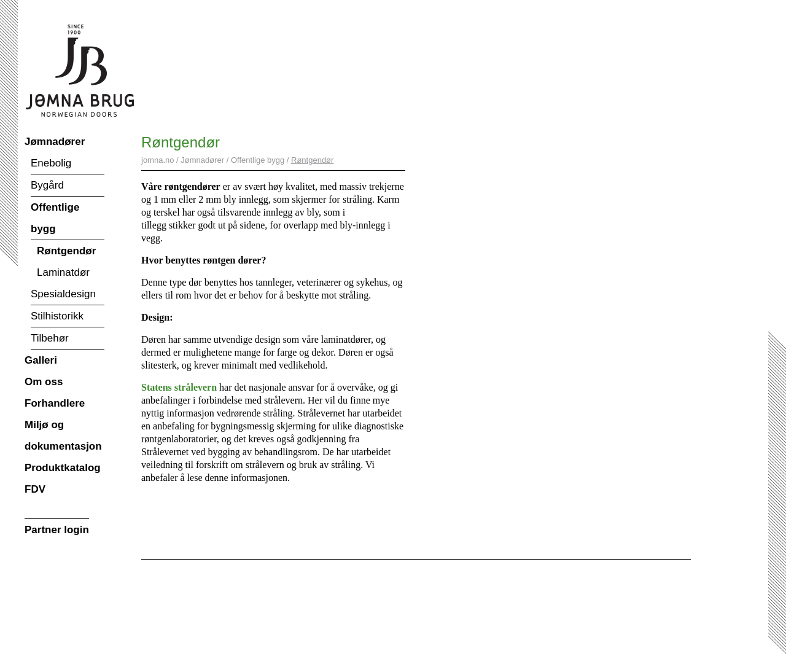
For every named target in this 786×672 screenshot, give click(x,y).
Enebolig (51, 163)
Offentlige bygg (55, 218)
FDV (35, 489)
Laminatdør (63, 272)
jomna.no (158, 160)
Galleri (41, 360)
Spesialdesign (63, 294)
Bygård (47, 185)
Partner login (57, 530)
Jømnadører (55, 142)
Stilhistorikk (57, 316)
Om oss (44, 382)
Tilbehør (50, 338)
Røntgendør (66, 251)
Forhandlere (55, 403)
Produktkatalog (63, 468)
